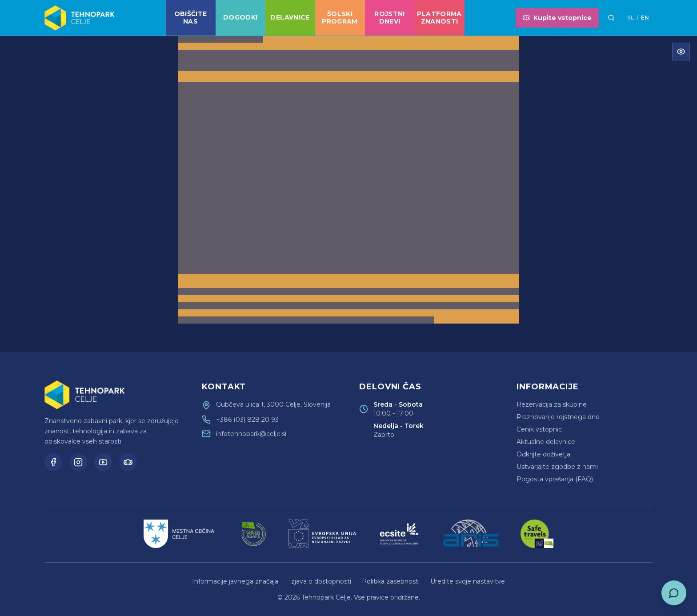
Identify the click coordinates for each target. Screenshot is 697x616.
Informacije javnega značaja (235, 581)
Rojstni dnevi (389, 18)
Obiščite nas (191, 18)
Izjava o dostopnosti (320, 581)
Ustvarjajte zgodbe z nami (557, 467)
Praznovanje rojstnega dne (558, 417)
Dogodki (240, 17)
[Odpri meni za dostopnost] (681, 52)
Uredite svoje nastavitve (468, 581)
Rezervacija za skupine (552, 404)
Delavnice (290, 17)
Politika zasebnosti (391, 581)
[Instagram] (78, 462)
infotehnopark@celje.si (251, 434)
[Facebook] (53, 462)
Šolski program (340, 18)
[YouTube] (103, 462)
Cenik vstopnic (539, 429)
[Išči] (611, 18)
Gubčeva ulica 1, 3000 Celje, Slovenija (273, 404)
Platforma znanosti (439, 18)
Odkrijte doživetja (543, 454)
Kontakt (224, 387)
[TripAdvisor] (128, 462)
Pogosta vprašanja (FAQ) (555, 479)
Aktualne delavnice (546, 442)
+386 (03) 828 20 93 (247, 420)
